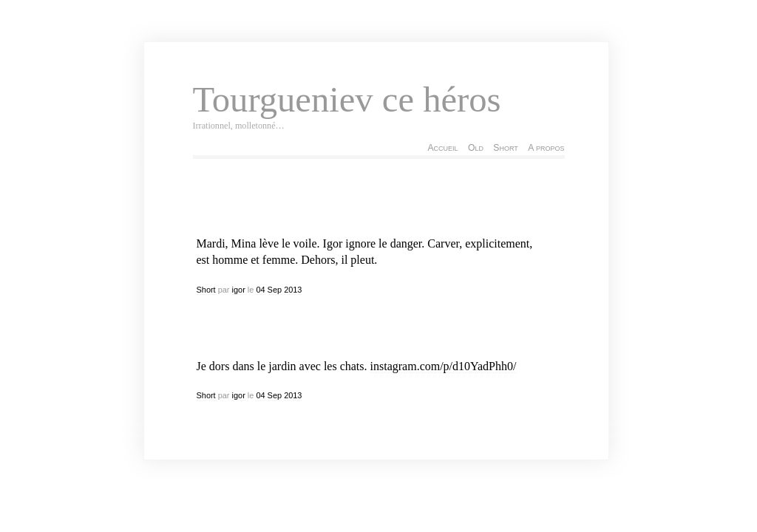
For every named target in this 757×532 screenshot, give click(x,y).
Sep (275, 290)
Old (476, 148)
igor (239, 290)
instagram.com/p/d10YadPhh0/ (444, 366)
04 (260, 290)
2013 (293, 290)
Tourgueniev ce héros (347, 100)
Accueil (442, 148)
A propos (546, 148)
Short (505, 148)
